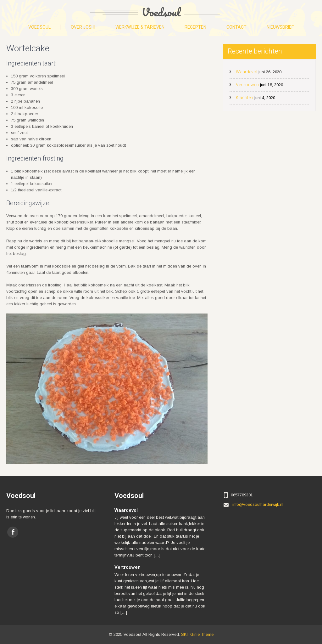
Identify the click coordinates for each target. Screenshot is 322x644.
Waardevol (247, 72)
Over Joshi (83, 27)
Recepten (195, 27)
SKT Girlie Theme (197, 634)
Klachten (244, 98)
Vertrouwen (247, 85)
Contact (236, 27)
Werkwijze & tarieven (140, 27)
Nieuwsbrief (280, 27)
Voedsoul (39, 27)
